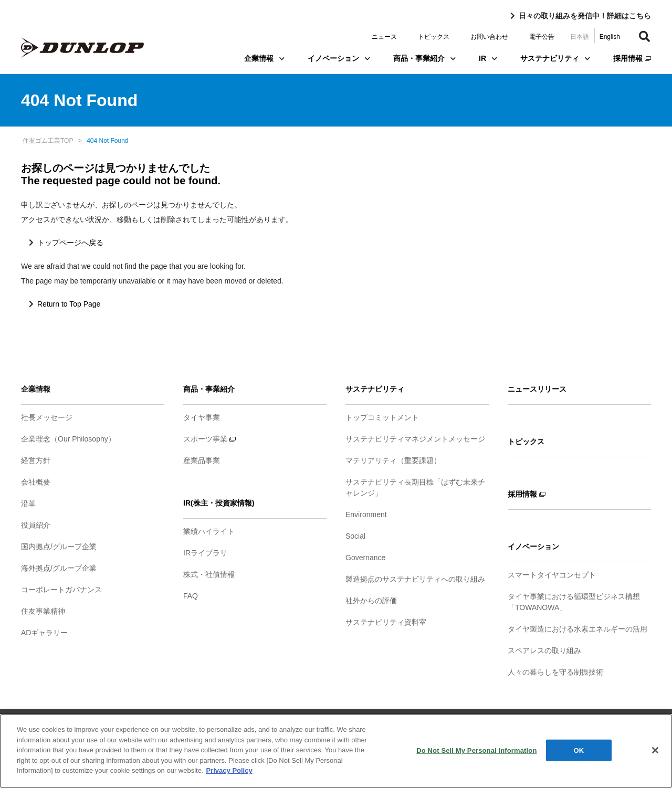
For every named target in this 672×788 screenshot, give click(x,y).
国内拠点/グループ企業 (59, 547)
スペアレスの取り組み (544, 650)
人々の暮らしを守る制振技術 (555, 672)
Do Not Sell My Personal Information (476, 752)
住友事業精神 (43, 611)
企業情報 (264, 58)
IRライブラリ (205, 553)
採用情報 (632, 58)
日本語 (580, 37)
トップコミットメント (382, 417)
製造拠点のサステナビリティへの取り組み (415, 579)
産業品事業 (202, 460)
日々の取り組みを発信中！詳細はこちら (585, 16)
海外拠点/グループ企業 (59, 568)
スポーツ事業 (209, 439)
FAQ (191, 596)
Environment (366, 514)
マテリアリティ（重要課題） (393, 460)
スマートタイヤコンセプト (552, 575)
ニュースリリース (537, 389)
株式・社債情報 (209, 574)
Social (355, 536)
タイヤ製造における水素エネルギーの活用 (577, 629)
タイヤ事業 (202, 417)
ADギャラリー (44, 633)
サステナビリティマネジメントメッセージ (415, 439)
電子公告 (542, 37)
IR (488, 58)
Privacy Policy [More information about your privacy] (229, 772)
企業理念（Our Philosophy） (68, 439)
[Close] (655, 752)
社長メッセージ (47, 417)
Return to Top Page (69, 304)
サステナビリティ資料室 (386, 622)
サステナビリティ (555, 58)
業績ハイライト (209, 531)
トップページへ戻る (70, 243)
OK (579, 752)
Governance (365, 558)
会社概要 (36, 482)
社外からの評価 (371, 601)
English (610, 37)
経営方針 (36, 460)
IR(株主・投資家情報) (219, 503)
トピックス (434, 37)
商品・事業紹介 (424, 58)
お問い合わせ (489, 37)
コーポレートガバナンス (61, 590)
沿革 (28, 503)
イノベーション (339, 58)
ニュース (384, 37)
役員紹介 (36, 525)
